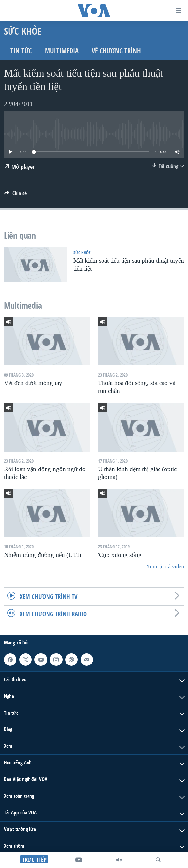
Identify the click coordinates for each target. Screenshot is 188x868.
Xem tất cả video (165, 567)
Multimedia (62, 51)
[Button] (15, 195)
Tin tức (21, 51)
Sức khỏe (82, 252)
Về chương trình (116, 51)
